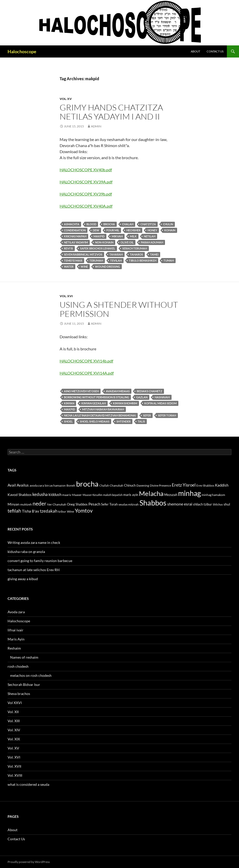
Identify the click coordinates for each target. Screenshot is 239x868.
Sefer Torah (167, 415)
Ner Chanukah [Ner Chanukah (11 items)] (57, 504)
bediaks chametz (149, 391)
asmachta (72, 224)
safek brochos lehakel (98, 248)
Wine (84, 267)
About (195, 51)
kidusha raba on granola (26, 552)
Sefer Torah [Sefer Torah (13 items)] (109, 504)
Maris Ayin (16, 639)
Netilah (150, 236)
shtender (124, 421)
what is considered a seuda (28, 784)
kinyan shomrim (125, 403)
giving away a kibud (23, 579)
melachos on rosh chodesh (31, 675)
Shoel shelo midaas (95, 421)
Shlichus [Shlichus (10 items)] (218, 504)
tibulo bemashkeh (143, 260)
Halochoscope (22, 51)
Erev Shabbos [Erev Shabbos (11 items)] (205, 485)
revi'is (68, 248)
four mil (113, 230)
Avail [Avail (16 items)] (12, 485)
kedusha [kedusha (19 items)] (40, 494)
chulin (168, 224)
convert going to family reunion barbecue (40, 561)
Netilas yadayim (76, 242)
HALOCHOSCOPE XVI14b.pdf (86, 361)
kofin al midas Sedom (160, 403)
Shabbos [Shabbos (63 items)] (153, 503)
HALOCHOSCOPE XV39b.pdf (86, 194)
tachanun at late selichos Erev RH (34, 570)
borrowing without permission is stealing (97, 397)
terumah (96, 260)
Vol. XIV (14, 730)
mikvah (117, 236)
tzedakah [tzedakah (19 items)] (49, 511)
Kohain (170, 230)
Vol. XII (13, 712)
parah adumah (152, 242)
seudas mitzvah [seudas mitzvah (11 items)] (129, 504)
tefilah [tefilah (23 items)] (14, 511)
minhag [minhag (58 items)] (189, 493)
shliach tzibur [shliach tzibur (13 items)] (202, 504)
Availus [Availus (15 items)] (23, 485)
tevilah (116, 260)
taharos (136, 254)
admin (96, 126)
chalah (128, 224)
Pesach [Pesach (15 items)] (94, 504)
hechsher (133, 230)
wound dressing (107, 267)
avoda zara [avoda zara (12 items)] (37, 485)
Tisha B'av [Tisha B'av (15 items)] (31, 511)
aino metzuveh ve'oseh (81, 391)
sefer (147, 415)
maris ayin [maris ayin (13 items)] (131, 495)
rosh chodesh (18, 666)
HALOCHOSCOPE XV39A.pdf (86, 182)
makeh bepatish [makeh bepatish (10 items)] (113, 495)
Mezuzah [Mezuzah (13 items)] (171, 495)
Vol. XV (66, 99)
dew (96, 230)
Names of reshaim (24, 657)
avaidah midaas (118, 391)
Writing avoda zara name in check (34, 542)
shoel (68, 421)
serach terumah (135, 248)
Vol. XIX (14, 739)
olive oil (127, 242)
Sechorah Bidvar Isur (24, 684)
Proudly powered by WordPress (29, 862)
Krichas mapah (75, 236)
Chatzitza (148, 224)
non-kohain (104, 242)
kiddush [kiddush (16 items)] (55, 494)
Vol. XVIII (15, 775)
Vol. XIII (14, 721)
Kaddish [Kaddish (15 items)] (222, 485)
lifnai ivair (16, 630)
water (69, 267)
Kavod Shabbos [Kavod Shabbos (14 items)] (20, 495)
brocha (109, 224)
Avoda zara (16, 612)
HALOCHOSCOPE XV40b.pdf (86, 170)
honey (152, 230)
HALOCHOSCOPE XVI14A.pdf (87, 373)
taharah (116, 254)
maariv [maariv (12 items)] (67, 495)
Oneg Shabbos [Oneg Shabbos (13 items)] (77, 504)
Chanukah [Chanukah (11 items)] (116, 485)
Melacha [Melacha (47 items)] (151, 493)
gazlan (142, 397)
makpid (99, 236)
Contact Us (215, 51)
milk (133, 236)
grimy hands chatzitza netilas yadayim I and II (111, 112)
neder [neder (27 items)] (39, 503)
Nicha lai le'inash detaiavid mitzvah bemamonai (100, 415)
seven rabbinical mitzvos (83, 254)
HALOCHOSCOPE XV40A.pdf (86, 206)
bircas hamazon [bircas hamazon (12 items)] (55, 485)
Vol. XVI (66, 296)
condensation (75, 230)
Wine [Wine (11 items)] (70, 511)
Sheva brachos (19, 694)
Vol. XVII (14, 766)
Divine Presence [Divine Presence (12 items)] (160, 485)
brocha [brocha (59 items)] (87, 484)
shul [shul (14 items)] (227, 504)
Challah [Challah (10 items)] (104, 485)
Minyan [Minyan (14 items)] (14, 504)
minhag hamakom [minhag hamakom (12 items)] (213, 495)
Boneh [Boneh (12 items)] (71, 485)
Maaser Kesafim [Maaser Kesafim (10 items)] (92, 495)
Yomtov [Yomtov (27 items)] (84, 511)
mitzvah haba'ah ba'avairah (103, 409)
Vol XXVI (15, 703)
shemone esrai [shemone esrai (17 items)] (180, 504)
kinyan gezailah (94, 403)
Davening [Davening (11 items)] (143, 485)
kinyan (69, 403)
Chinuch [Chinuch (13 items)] (130, 485)
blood (91, 224)
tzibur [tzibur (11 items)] (62, 511)
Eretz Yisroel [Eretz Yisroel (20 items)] (184, 485)
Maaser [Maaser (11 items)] (77, 495)
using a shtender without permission (119, 309)
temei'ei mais (73, 260)
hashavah (162, 397)
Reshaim (14, 648)
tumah (169, 260)
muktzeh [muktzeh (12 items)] (26, 504)
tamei (154, 254)
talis (141, 421)
